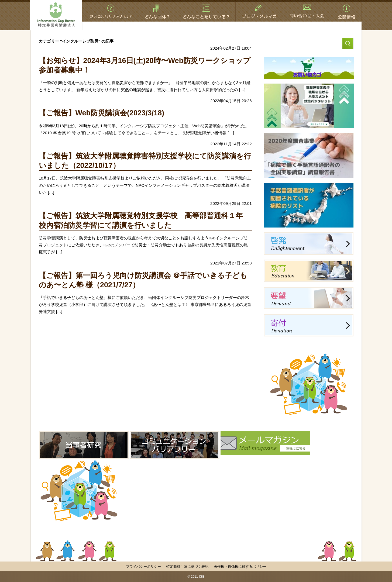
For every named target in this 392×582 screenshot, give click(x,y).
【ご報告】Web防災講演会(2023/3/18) (102, 113)
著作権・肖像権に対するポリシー (240, 566)
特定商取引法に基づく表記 (187, 566)
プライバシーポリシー (143, 566)
